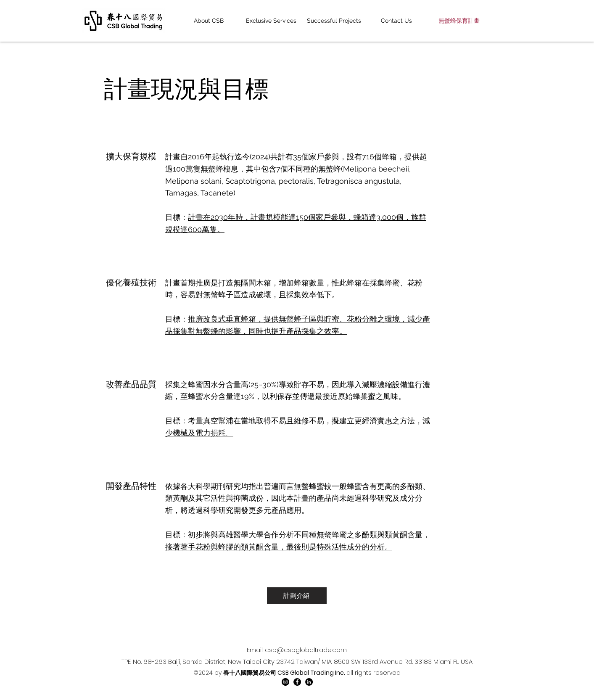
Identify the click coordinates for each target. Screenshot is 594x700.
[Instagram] (285, 682)
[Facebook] (297, 682)
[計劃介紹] (297, 596)
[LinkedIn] (309, 682)
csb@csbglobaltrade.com (306, 650)
